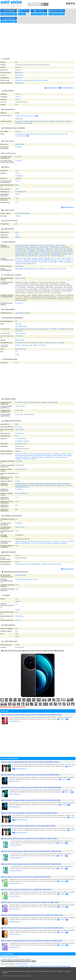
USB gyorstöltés (30, 329)
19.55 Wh (18, 620)
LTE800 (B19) (48, 251)
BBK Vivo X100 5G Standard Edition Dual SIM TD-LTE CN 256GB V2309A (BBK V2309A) (30, 762)
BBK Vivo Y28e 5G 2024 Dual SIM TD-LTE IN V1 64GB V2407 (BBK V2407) (26, 877)
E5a (20, 410)
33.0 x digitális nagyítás (21, 441)
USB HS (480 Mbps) (20, 326)
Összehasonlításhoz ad (66, 88)
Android (17, 113)
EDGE (22, 258)
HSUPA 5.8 (41, 258)
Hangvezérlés (19, 121)
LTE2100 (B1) (30, 249)
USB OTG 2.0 (55, 329)
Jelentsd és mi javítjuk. (22, 964)
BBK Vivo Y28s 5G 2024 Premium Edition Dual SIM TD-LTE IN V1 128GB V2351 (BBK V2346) (32, 915)
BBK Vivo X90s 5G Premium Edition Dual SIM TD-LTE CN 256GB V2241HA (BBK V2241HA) (31, 715)
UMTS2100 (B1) (49, 245)
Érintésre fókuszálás (58, 455)
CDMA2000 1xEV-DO (37, 260)
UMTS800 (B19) (63, 247)
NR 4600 (23, 264)
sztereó (17, 232)
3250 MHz (18, 131)
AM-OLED (18, 192)
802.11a (17, 343)
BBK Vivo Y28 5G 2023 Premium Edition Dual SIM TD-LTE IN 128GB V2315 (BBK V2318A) (31, 851)
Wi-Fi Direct (18, 345)
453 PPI (17, 189)
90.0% (17, 185)
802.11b (24, 343)
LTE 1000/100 (42, 262)
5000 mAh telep (19, 616)
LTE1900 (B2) (39, 249)
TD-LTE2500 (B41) (67, 252)
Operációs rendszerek (57, 11)
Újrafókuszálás (46, 455)
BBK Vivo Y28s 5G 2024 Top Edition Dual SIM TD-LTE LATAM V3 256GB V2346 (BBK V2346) (32, 941)
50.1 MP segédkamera (21, 469)
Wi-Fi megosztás (26, 345)
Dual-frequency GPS (33, 402)
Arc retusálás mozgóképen (46, 543)
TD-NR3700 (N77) (43, 256)
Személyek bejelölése (37, 457)
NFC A (17, 349)
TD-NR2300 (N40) (20, 256)
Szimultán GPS (19, 402)
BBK (16, 62)
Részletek (61, 719)
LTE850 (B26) (58, 251)
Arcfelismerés (27, 457)
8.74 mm (17, 99)
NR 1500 (60, 262)
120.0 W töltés (19, 336)
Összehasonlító (9, 14)
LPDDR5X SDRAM (20, 144)
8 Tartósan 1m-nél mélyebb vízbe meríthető (26, 579)
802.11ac (45, 343)
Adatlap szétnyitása (51, 88)
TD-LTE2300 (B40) (55, 252)
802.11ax (52, 343)
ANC (49, 269)
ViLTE (65, 269)
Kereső (3, 14)
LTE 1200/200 (51, 262)
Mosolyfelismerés (48, 457)
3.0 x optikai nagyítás (21, 439)
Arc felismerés (27, 123)
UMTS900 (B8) (53, 247)
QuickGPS (50, 402)
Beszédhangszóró (28, 269)
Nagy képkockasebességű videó (23, 455)
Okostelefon (18, 83)
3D (16, 556)
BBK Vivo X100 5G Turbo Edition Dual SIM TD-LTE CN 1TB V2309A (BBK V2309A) (28, 826)
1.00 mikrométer (20, 429)
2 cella (17, 609)
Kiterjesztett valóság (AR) (42, 121)
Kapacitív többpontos (21, 313)
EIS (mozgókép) (23, 454)
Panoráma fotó (19, 457)
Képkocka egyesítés (37, 454)
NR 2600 (67, 262)
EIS (16, 454)
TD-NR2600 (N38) (65, 254)
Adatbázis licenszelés (19, 971)
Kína (16, 629)
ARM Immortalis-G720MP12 (22, 213)
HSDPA (46, 258)
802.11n (38, 343)
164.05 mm (18, 97)
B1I (20, 414)
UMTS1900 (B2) (59, 245)
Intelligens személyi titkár (56, 121)
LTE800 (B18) (39, 251)
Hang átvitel (18, 269)
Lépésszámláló (57, 564)
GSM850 (17, 245)
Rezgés (37, 269)
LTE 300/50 (24, 262)
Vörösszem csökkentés (66, 454)
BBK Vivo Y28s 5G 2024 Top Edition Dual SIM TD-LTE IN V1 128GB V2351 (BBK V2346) (30, 902)
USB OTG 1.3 (47, 329)
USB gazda (39, 329)
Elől (16, 519)
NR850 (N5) (37, 254)
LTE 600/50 (33, 262)
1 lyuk (17, 171)
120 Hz (17, 198)
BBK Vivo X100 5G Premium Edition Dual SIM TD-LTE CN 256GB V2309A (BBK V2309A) (48, 966)
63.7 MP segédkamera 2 (21, 493)
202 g (17, 105)
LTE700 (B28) (67, 251)
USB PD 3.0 (18, 331)
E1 (16, 410)
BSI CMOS (18, 427)
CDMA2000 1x (27, 260)
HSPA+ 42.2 (60, 258)
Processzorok (39, 11)
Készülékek (9, 11)
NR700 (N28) (55, 254)
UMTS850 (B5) (33, 247)
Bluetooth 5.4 (19, 340)
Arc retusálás (57, 457)
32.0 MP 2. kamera (20, 527)
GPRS (17, 258)
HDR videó (55, 454)
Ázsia (16, 631)
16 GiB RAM (18, 147)
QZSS (55, 402)
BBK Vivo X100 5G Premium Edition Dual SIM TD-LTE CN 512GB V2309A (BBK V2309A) (30, 775)
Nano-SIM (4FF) (19, 266)
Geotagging (44, 402)
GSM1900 (39, 245)
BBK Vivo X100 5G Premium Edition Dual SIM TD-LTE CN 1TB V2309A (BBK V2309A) (29, 813)
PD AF (17, 444)
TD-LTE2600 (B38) (31, 252)
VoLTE (61, 269)
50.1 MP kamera (19, 433)
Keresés (45, 4)
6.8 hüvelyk (18, 176)
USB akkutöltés (19, 329)
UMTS (27, 258)
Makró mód (67, 455)
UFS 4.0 (17, 157)
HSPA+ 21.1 (53, 258)
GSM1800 (32, 245)
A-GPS (25, 402)
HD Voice (55, 269)
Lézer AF (23, 444)
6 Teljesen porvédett (20, 575)
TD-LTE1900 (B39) (43, 252)
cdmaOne (20, 260)
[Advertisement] (38, 39)
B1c (16, 414)
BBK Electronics (19, 73)
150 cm (17, 585)
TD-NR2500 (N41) (31, 256)
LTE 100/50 (66, 260)
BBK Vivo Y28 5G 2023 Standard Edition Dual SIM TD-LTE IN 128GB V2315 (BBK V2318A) (31, 864)
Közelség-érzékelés (46, 564)
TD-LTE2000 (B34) (20, 252)
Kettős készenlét (19, 278)
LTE (59, 260)
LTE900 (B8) (30, 251)
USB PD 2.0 (68, 329)
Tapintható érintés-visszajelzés (40, 80)
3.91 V (17, 612)
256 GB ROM (18, 161)
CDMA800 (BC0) (19, 249)
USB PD (61, 329)
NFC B (22, 349)
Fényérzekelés (35, 564)
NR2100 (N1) (19, 254)
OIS (29, 454)
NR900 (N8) (46, 254)
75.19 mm (18, 94)
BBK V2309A (18, 78)
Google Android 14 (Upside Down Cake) (25, 116)
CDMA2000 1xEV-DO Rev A (50, 260)
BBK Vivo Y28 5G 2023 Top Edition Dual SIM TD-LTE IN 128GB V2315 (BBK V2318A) (29, 839)
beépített (18, 601)
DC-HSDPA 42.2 (69, 258)
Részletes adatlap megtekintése (9, 957)
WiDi (34, 345)
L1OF (16, 406)
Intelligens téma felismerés (30, 459)
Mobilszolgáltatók (9, 18)
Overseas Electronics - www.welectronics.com (13, 707)
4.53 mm (17, 181)
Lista (15, 14)
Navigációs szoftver (28, 121)
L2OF (22, 406)
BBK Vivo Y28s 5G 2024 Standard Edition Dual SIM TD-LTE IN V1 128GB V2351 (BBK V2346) (32, 928)
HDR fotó (47, 454)
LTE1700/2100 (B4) (59, 249)
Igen (16, 202)
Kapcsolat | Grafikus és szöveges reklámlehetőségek (39, 971)
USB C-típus (18, 237)
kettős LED (18, 451)
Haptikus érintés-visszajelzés (22, 80)
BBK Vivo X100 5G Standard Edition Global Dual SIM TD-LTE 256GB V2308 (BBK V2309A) (31, 800)
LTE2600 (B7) (21, 251)
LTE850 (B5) (70, 249)
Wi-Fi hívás (41, 345)
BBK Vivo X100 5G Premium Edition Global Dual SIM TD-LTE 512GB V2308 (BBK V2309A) (31, 788)
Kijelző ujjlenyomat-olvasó (22, 564)
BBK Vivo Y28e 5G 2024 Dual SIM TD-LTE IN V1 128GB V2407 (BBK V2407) (26, 890)
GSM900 (24, 245)
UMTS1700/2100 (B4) (21, 247)
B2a (25, 414)
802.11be (60, 343)
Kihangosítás (43, 269)
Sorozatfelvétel (38, 455)
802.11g (31, 343)
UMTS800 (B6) (43, 247)
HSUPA (33, 258)
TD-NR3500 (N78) (55, 256)
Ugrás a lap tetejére (7, 971)
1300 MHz (18, 216)
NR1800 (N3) (28, 254)
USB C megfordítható (21, 333)
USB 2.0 (17, 324)
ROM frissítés (24, 11)
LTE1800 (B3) (48, 249)
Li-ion (17, 599)
